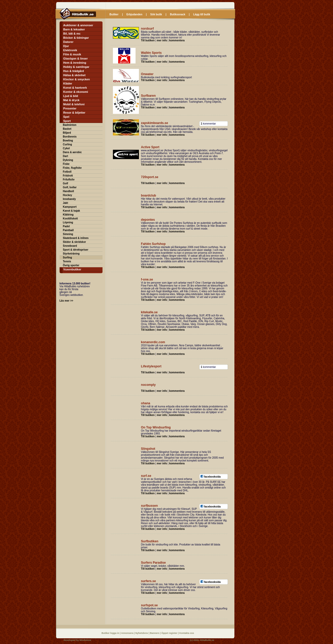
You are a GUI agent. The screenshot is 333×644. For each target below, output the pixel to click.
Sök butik (156, 14)
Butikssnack (178, 14)
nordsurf (147, 29)
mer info (162, 40)
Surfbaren (148, 96)
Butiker (114, 14)
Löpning (68, 222)
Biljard (67, 133)
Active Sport (150, 147)
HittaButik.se (207, 640)
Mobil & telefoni (74, 104)
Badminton (70, 125)
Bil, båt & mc (72, 34)
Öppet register (170, 633)
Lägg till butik (202, 14)
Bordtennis (70, 137)
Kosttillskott (71, 219)
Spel (66, 117)
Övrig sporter (71, 265)
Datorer (68, 42)
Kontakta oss (187, 633)
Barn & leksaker (74, 29)
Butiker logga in (111, 633)
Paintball (68, 230)
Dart (66, 156)
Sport (67, 121)
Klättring (68, 215)
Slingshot (148, 449)
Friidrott (68, 176)
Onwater (147, 74)
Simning (68, 234)
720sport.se (150, 177)
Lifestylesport (151, 366)
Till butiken (148, 40)
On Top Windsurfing (156, 427)
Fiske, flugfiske (72, 168)
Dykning (68, 160)
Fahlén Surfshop (153, 244)
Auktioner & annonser (78, 25)
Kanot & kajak (72, 211)
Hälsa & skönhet (74, 75)
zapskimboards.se (155, 123)
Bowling (68, 141)
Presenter (70, 108)
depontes (148, 220)
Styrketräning (71, 254)
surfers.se (148, 581)
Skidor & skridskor (75, 242)
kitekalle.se (149, 312)
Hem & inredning (75, 63)
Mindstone (85, 640)
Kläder (68, 83)
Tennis (67, 261)
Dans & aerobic (72, 152)
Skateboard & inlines (76, 238)
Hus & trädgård (73, 71)
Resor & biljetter (74, 113)
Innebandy (69, 199)
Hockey (68, 195)
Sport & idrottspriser (76, 250)
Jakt (66, 203)
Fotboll (67, 172)
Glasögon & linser (75, 58)
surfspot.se (149, 605)
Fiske (66, 164)
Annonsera (127, 633)
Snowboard (70, 246)
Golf (66, 183)
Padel (66, 226)
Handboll (69, 191)
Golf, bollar (70, 187)
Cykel (66, 148)
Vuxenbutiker (72, 269)
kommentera (177, 40)
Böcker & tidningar (76, 38)
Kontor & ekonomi (76, 92)
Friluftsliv (69, 180)
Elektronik (70, 50)
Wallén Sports (151, 53)
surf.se (146, 476)
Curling (68, 144)
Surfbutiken (150, 541)
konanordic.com (153, 342)
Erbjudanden (134, 14)
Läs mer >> (66, 301)
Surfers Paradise (153, 563)
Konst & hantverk (75, 88)
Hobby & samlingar (76, 67)
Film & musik (72, 54)
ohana (146, 403)
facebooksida (212, 477)
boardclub (149, 196)
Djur (66, 46)
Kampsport (70, 207)
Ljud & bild (71, 96)
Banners (155, 633)
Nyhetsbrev (142, 633)
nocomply (148, 385)
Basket (67, 129)
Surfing (68, 258)
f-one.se (147, 279)
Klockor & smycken (76, 79)
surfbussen (149, 506)
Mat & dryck (71, 100)
